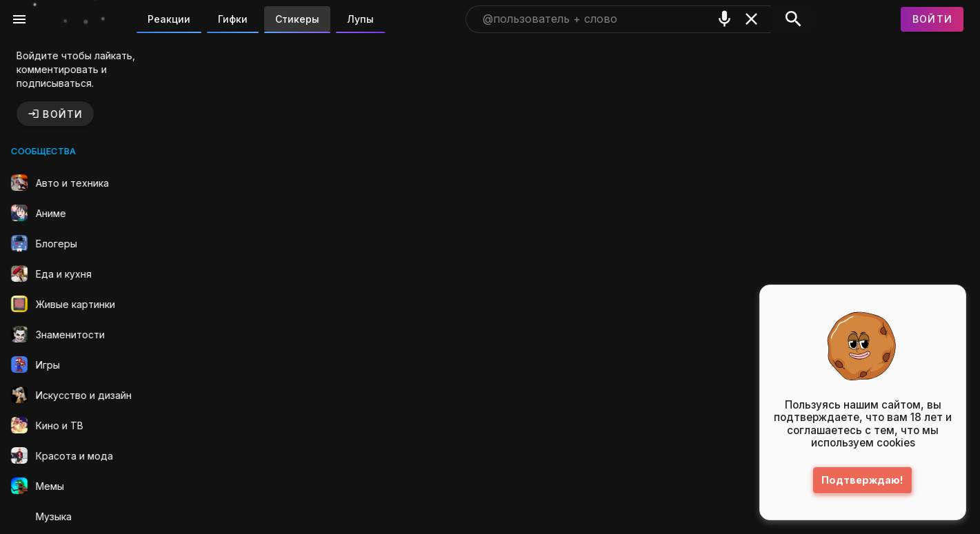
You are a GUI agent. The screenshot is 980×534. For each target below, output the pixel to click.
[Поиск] (793, 19)
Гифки (233, 19)
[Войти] (932, 19)
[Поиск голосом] (724, 19)
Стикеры (297, 19)
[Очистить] (751, 19)
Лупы (360, 19)
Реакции (169, 19)
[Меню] (19, 19)
